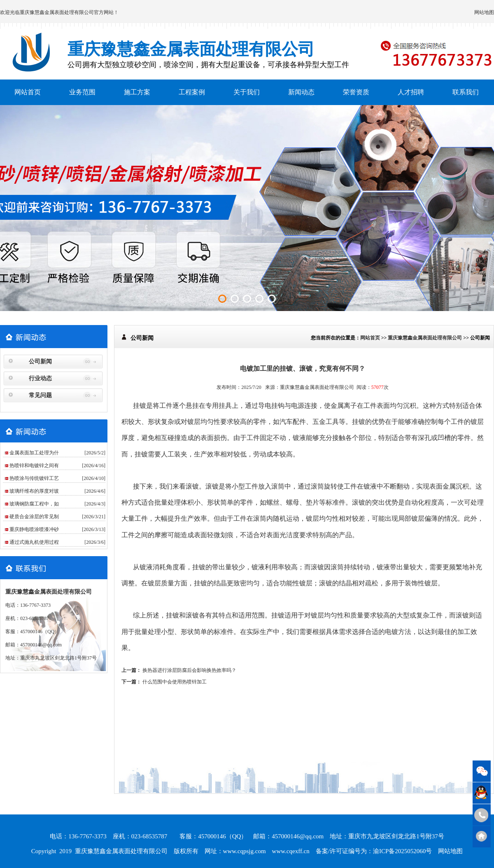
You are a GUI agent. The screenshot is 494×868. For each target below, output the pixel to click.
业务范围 (82, 92)
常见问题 (40, 395)
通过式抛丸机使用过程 (34, 542)
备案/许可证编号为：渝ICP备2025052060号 (374, 851)
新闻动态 (301, 92)
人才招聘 (411, 92)
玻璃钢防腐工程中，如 (34, 504)
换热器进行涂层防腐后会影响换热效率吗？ (189, 670)
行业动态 (40, 378)
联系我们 (466, 92)
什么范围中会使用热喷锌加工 (175, 682)
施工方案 (137, 92)
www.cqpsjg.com (245, 851)
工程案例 (192, 92)
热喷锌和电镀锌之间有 (34, 466)
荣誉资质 (356, 92)
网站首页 (28, 92)
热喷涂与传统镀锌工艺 (34, 478)
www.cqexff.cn (291, 851)
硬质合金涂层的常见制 (34, 517)
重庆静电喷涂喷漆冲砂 (34, 529)
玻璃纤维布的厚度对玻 (34, 491)
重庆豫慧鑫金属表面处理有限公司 (57, 12)
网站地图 (484, 12)
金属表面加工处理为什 (34, 453)
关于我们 (247, 92)
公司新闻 (40, 361)
